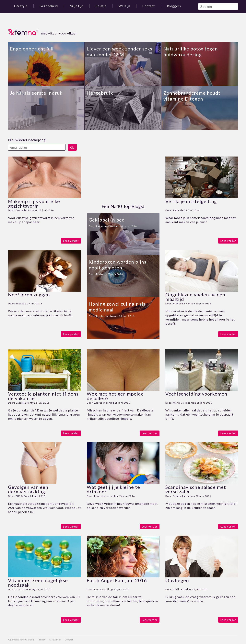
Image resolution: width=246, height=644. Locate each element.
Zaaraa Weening (104, 403)
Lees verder (71, 241)
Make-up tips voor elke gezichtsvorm (34, 203)
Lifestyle (21, 6)
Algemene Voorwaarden (21, 640)
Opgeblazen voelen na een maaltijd (195, 297)
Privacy (42, 640)
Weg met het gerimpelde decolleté (115, 396)
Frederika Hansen (27, 210)
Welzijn (124, 6)
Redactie (21, 304)
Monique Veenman (184, 403)
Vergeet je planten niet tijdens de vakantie (43, 396)
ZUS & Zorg (22, 496)
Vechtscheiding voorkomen (196, 394)
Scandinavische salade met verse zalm (196, 489)
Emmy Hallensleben (106, 496)
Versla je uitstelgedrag (191, 201)
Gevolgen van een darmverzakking (28, 489)
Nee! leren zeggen (29, 295)
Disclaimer (55, 640)
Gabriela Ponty (25, 403)
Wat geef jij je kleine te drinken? (113, 489)
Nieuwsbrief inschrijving (27, 140)
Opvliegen (177, 580)
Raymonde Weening (108, 226)
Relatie (101, 6)
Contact (149, 6)
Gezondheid (49, 6)
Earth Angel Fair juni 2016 (117, 580)
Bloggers (174, 6)
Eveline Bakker (182, 589)
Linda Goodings (104, 589)
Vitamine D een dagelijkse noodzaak (38, 583)
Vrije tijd (77, 6)
